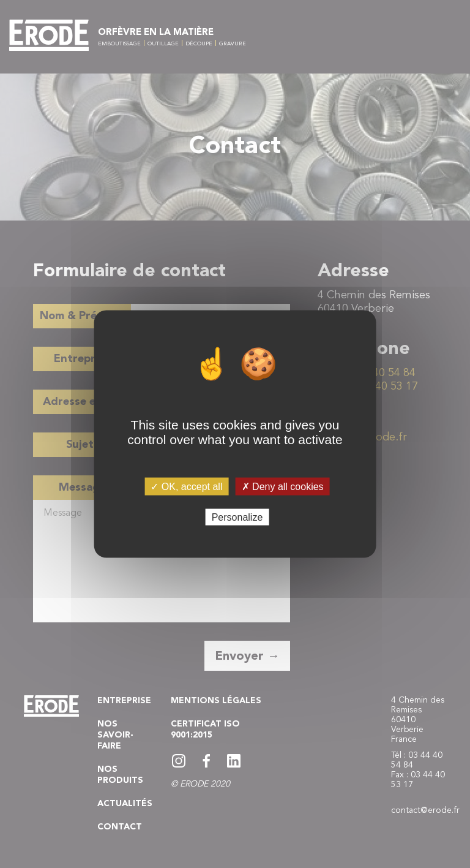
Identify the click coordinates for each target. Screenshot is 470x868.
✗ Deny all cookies (283, 486)
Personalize (237, 517)
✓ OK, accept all (186, 486)
